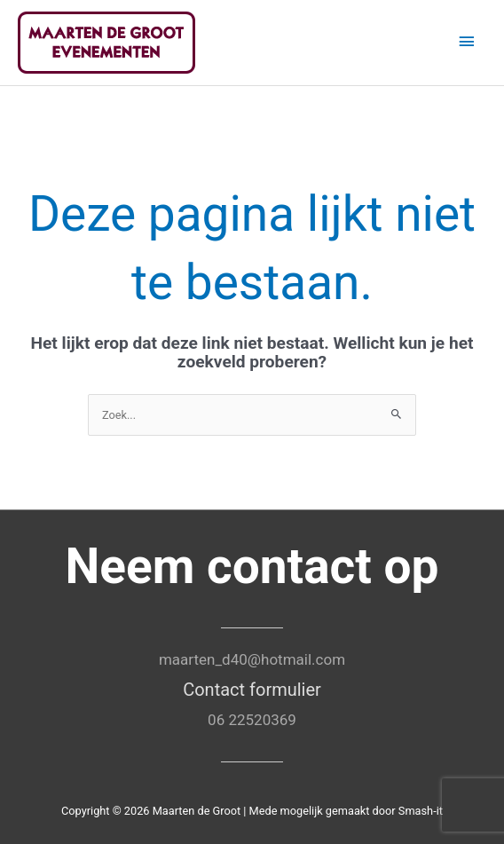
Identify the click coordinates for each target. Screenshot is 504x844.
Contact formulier (252, 690)
